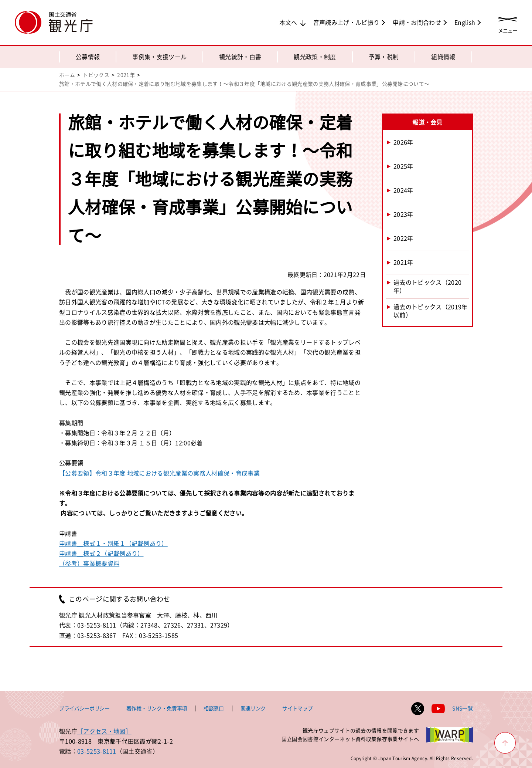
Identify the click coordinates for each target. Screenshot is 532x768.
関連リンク (253, 708)
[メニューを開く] (508, 23)
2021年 (126, 75)
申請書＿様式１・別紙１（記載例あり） (113, 543)
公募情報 (88, 57)
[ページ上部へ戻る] (505, 743)
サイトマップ (297, 708)
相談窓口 (214, 708)
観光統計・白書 (240, 57)
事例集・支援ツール (159, 57)
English (465, 22)
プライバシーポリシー (84, 708)
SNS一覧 (463, 708)
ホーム (67, 75)
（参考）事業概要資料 (89, 563)
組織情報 (443, 57)
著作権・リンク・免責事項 (157, 708)
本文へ (288, 22)
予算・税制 (384, 57)
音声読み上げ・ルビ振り (347, 22)
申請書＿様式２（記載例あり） (101, 553)
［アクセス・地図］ (104, 731)
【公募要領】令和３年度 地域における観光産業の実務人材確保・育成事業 (159, 473)
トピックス (96, 75)
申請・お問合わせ (417, 22)
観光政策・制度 (315, 57)
